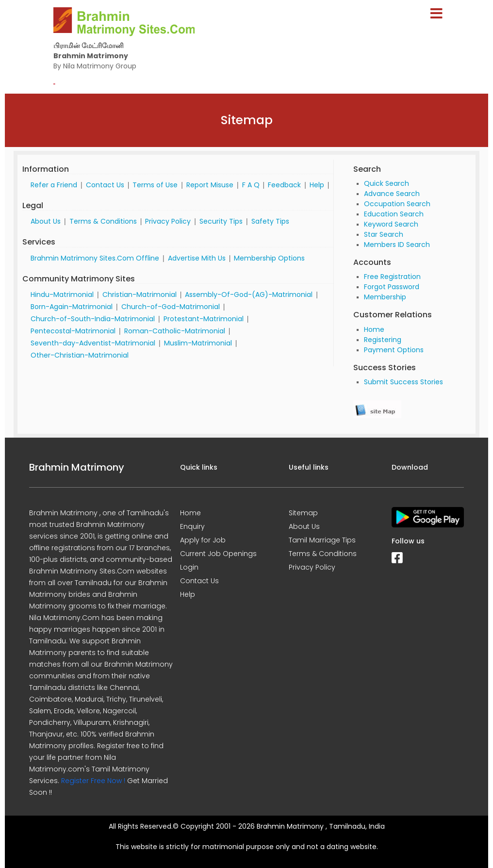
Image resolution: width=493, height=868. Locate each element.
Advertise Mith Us (197, 258)
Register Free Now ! (93, 781)
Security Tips (221, 221)
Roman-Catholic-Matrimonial (175, 331)
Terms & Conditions (103, 221)
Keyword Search (391, 224)
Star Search (384, 234)
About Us (46, 221)
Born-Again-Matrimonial (72, 307)
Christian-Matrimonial (140, 295)
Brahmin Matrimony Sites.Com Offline (95, 258)
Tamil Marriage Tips (322, 540)
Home (374, 329)
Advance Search (392, 194)
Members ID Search (397, 245)
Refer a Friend (54, 185)
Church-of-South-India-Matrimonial (93, 319)
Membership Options (269, 258)
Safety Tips (270, 221)
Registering (383, 340)
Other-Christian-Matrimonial (80, 355)
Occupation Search (397, 204)
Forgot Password (392, 287)
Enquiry (192, 526)
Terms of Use (155, 185)
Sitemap (303, 513)
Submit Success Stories (403, 382)
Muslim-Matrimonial (198, 343)
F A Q (251, 185)
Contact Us (105, 185)
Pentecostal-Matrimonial (73, 331)
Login (189, 567)
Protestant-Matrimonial (204, 319)
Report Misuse (210, 185)
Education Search (394, 214)
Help (317, 185)
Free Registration (392, 277)
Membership (385, 297)
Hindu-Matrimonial (62, 295)
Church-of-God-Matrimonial (171, 307)
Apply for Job (203, 540)
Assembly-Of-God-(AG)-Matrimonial (249, 295)
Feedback (284, 185)
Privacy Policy (168, 221)
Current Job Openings (218, 554)
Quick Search (386, 183)
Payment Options (394, 350)
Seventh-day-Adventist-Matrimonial (93, 343)
